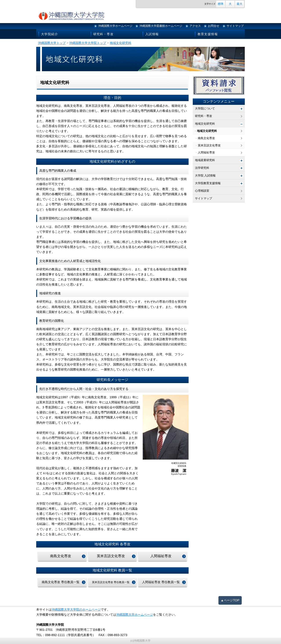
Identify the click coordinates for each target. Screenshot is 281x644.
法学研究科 (202, 168)
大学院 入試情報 (205, 176)
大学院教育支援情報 (208, 183)
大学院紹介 (50, 34)
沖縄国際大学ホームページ (115, 26)
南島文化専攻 (61, 556)
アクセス (195, 26)
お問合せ (214, 26)
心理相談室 (202, 191)
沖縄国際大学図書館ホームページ (161, 26)
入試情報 (152, 34)
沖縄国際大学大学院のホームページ (76, 609)
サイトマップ (235, 26)
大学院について (205, 108)
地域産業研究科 (205, 160)
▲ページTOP (230, 600)
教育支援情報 (208, 34)
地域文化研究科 (205, 124)
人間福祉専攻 (161, 556)
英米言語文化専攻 (111, 556)
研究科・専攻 (103, 34)
